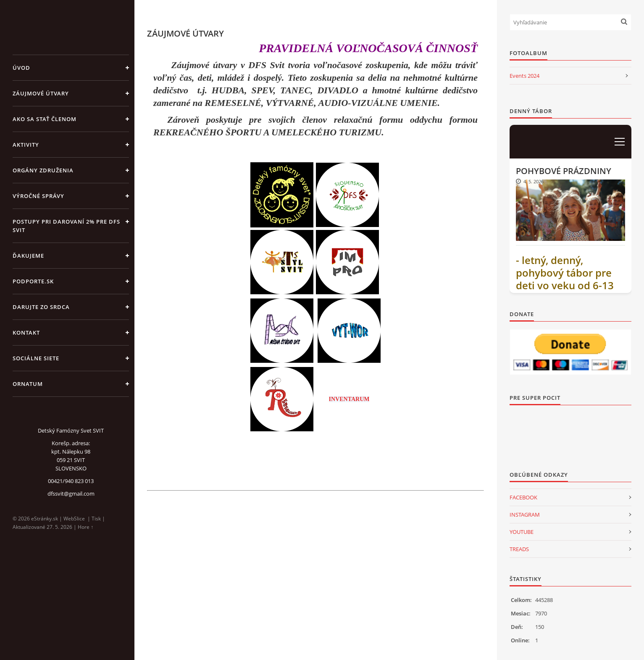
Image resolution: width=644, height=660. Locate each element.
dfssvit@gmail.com (71, 494)
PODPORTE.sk (33, 281)
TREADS (519, 549)
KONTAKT (26, 333)
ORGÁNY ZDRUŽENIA (43, 170)
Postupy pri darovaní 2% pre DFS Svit (66, 226)
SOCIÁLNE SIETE (36, 358)
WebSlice (74, 519)
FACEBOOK (523, 497)
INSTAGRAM (525, 515)
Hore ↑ (85, 527)
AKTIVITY (26, 145)
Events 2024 (524, 76)
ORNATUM (28, 384)
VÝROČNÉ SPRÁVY (38, 196)
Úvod (21, 68)
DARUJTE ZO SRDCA (41, 307)
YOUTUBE (522, 532)
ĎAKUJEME (28, 256)
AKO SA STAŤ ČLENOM (45, 119)
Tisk (96, 519)
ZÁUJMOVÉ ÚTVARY (41, 93)
